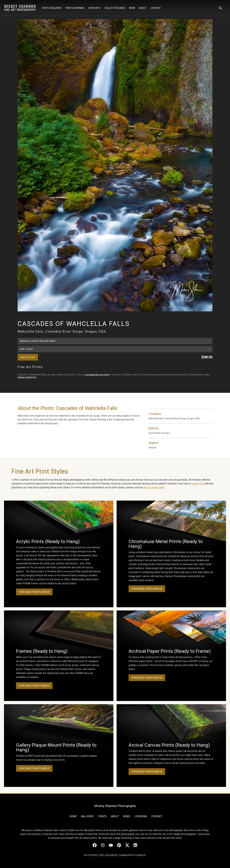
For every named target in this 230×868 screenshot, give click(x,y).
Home (73, 816)
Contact (156, 8)
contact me (198, 484)
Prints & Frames (75, 8)
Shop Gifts (94, 8)
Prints (102, 816)
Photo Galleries (52, 8)
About (143, 8)
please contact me (27, 377)
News (132, 8)
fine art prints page (154, 487)
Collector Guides (115, 8)
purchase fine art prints (97, 375)
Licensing (141, 816)
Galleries (87, 816)
